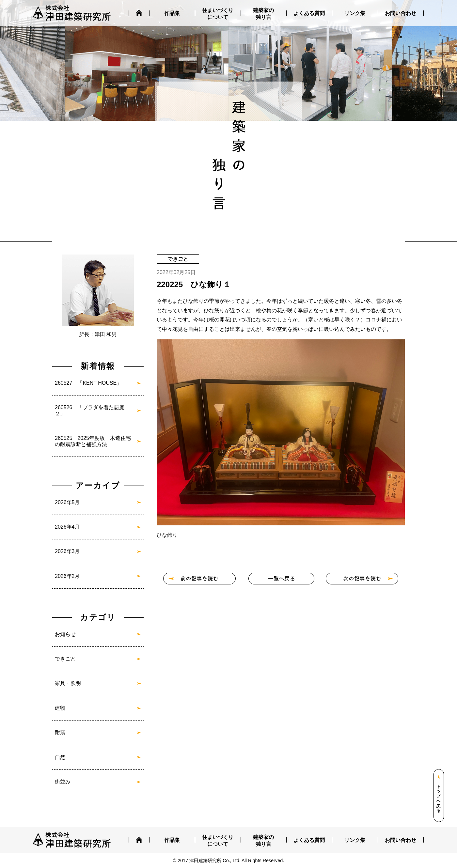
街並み (63, 782)
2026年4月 (67, 527)
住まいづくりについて (218, 14)
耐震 (60, 732)
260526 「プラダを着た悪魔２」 (90, 410)
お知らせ (65, 634)
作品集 (172, 13)
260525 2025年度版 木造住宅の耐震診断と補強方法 (93, 441)
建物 (60, 708)
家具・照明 (68, 683)
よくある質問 (309, 13)
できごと (65, 659)
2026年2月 (67, 576)
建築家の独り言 (263, 14)
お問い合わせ (401, 13)
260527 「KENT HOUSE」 (88, 383)
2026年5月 (67, 502)
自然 (60, 757)
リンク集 (355, 13)
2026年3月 (67, 551)
